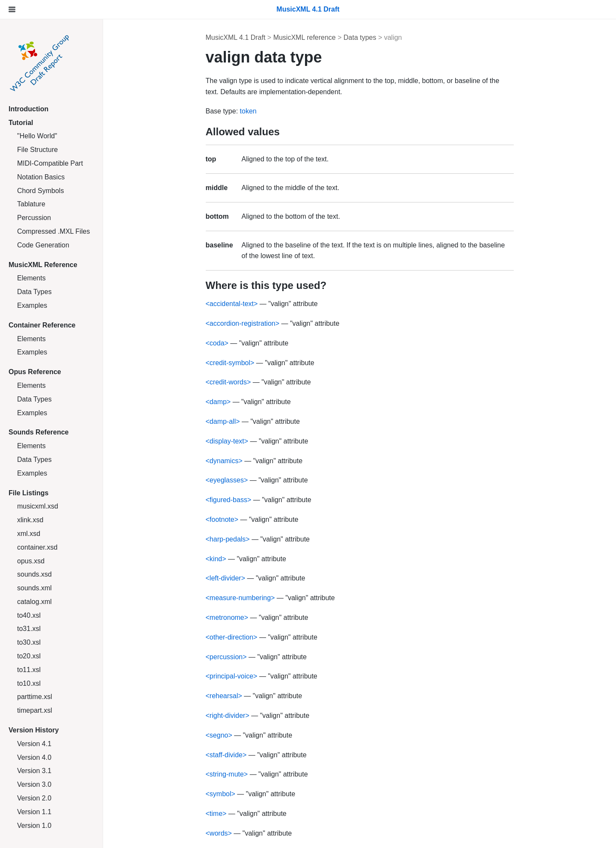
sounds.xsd (34, 574)
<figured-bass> (229, 500)
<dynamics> (224, 461)
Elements (31, 278)
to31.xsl (29, 629)
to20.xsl (29, 656)
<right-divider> (228, 716)
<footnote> (222, 519)
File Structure (37, 150)
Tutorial (21, 123)
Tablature (31, 204)
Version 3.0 (34, 784)
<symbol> (221, 794)
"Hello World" (37, 136)
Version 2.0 (34, 798)
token (248, 111)
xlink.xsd (30, 520)
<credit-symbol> (230, 363)
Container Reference (42, 325)
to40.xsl (29, 615)
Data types (360, 37)
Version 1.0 (34, 826)
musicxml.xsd (38, 506)
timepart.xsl (35, 710)
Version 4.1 (34, 744)
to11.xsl (29, 670)
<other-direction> (232, 637)
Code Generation (43, 245)
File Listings (28, 493)
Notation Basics (41, 177)
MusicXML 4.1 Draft (236, 37)
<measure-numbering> (240, 598)
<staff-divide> (226, 755)
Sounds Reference (38, 432)
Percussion (34, 218)
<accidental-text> (232, 304)
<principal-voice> (232, 676)
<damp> (218, 402)
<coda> (217, 343)
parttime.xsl (35, 697)
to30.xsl (29, 642)
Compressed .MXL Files (53, 231)
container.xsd (37, 547)
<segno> (219, 735)
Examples (32, 305)
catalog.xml (34, 602)
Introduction (28, 109)
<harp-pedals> (228, 539)
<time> (216, 814)
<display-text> (227, 441)
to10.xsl (29, 683)
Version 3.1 (34, 771)
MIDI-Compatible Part (50, 163)
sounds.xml (34, 588)
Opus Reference (35, 372)
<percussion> (226, 657)
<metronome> (227, 617)
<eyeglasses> (227, 480)
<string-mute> (227, 774)
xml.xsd (29, 534)
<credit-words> (228, 382)
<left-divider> (226, 578)
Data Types (34, 292)
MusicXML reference (305, 37)
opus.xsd (31, 561)
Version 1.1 (34, 812)
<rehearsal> (224, 696)
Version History (34, 730)
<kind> (216, 559)
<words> (219, 833)
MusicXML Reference (43, 265)
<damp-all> (223, 421)
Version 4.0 (34, 757)
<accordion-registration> (243, 323)
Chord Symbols (40, 191)
